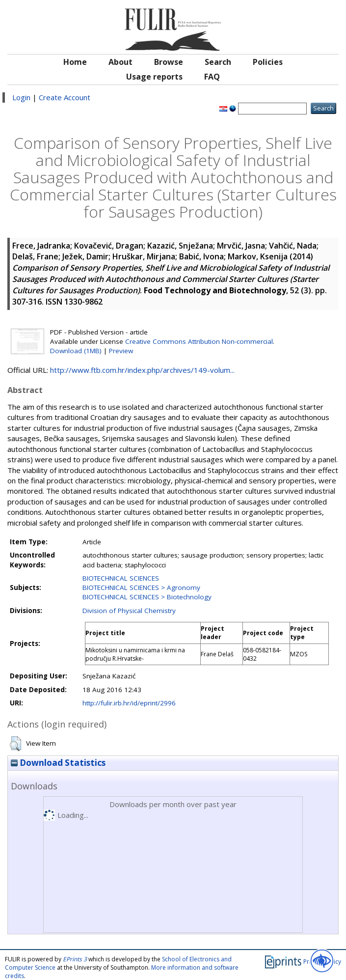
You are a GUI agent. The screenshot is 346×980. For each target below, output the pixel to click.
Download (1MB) (76, 351)
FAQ (212, 77)
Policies (268, 62)
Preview (121, 351)
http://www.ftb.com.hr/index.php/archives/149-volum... (142, 370)
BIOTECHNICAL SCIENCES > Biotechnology (147, 597)
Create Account (65, 97)
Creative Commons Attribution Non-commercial (199, 341)
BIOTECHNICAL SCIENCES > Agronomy (141, 588)
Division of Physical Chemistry (129, 611)
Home (75, 62)
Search (218, 62)
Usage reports (154, 77)
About (120, 62)
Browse (169, 62)
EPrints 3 (75, 959)
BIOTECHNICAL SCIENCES (121, 578)
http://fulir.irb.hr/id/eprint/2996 (129, 703)
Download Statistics (58, 763)
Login (21, 97)
